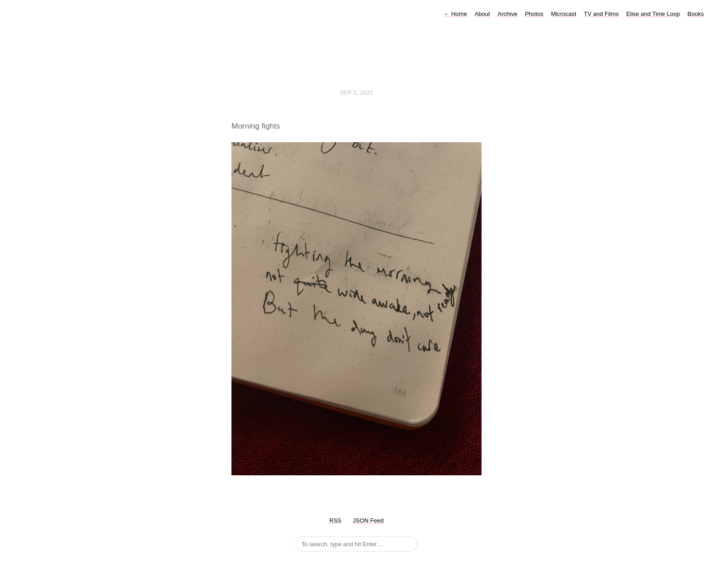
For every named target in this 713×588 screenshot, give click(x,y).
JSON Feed (368, 521)
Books (696, 14)
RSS (335, 521)
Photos (534, 14)
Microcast (564, 14)
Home (455, 14)
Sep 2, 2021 (357, 92)
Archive (507, 14)
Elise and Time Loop (653, 14)
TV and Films (601, 14)
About (482, 14)
